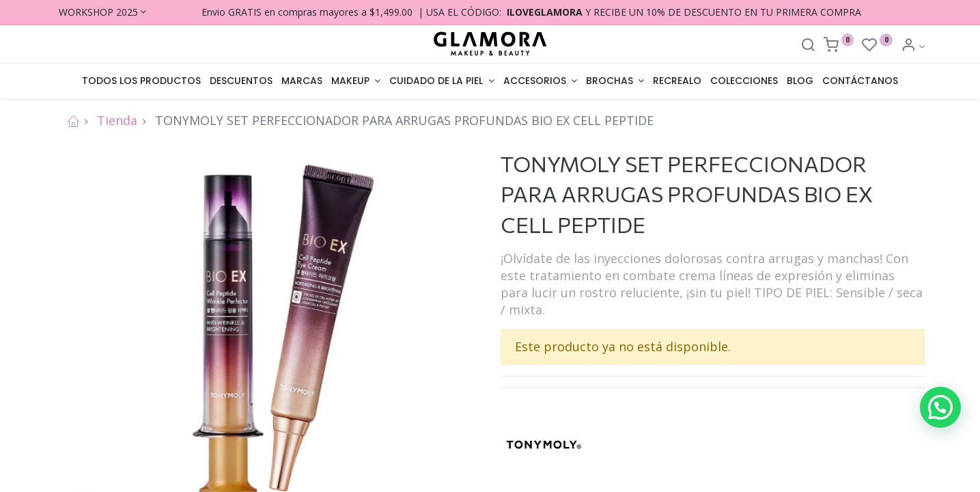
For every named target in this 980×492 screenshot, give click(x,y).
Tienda (117, 120)
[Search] (808, 46)
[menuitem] (142, 81)
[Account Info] (913, 46)
